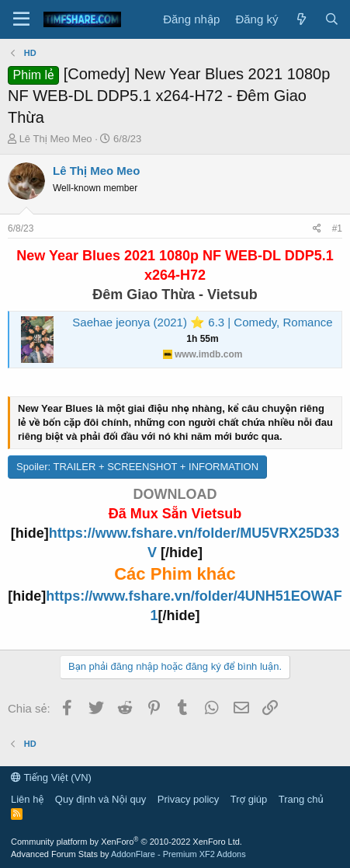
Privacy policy (188, 799)
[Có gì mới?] (301, 19)
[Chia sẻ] (317, 229)
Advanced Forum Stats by (128, 854)
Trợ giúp (249, 799)
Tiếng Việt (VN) (51, 777)
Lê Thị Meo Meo (56, 139)
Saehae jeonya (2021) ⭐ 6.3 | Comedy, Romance (202, 322)
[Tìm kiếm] (332, 19)
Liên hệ (27, 799)
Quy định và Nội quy (101, 799)
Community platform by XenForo (126, 842)
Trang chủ (301, 799)
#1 (337, 228)
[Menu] (21, 19)
